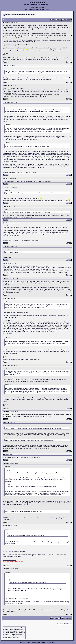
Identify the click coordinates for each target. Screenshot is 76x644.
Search (37, 8)
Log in (48, 9)
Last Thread (60, 624)
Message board (51, 642)
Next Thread (68, 624)
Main (13, 15)
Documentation (36, 642)
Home (32, 8)
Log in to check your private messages (35, 9)
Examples (44, 642)
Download (29, 642)
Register (42, 8)
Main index (22, 642)
